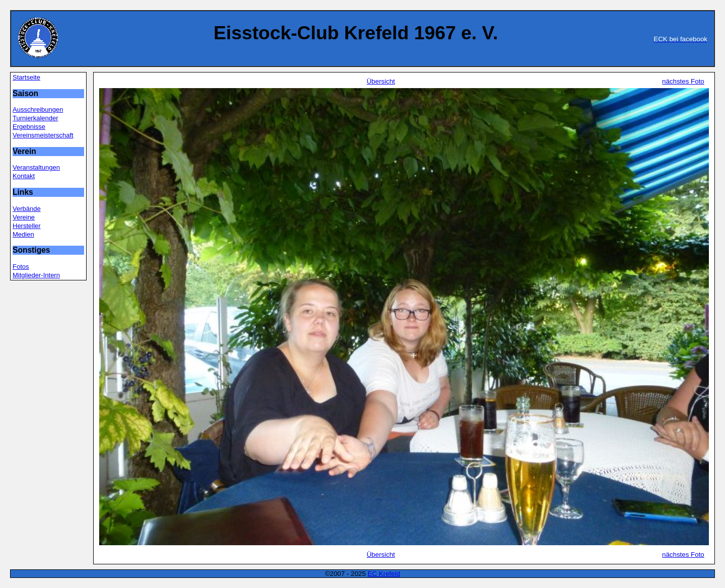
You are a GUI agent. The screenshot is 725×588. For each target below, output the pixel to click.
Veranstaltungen (36, 167)
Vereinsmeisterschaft (43, 135)
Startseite (26, 77)
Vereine (24, 217)
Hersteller (27, 226)
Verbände (27, 209)
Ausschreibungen (38, 109)
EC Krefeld (384, 574)
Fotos (21, 267)
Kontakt (24, 176)
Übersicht (381, 81)
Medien (23, 234)
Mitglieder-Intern (36, 275)
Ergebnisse (29, 127)
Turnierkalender (35, 118)
